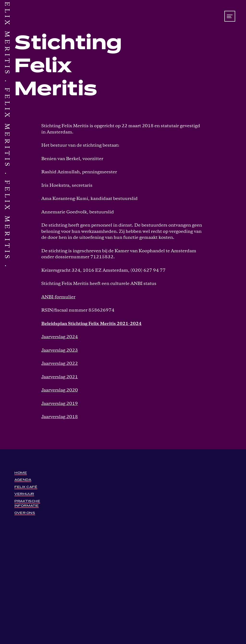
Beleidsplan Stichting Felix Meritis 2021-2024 (91, 324)
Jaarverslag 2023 (60, 351)
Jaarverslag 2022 (60, 364)
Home (21, 472)
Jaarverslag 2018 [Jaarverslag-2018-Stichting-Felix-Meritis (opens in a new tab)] (60, 417)
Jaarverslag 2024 (60, 337)
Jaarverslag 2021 (60, 377)
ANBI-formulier (58, 297)
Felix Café (26, 486)
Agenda (23, 479)
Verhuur (24, 493)
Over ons (25, 512)
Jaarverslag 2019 (60, 404)
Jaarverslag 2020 (60, 390)
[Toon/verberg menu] (230, 16)
